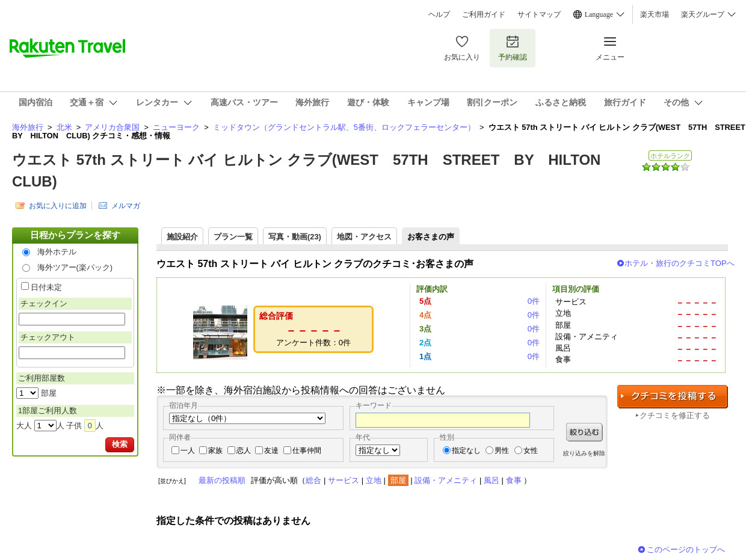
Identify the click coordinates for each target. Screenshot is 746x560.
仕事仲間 (307, 451)
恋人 (244, 451)
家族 (215, 451)
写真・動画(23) (295, 237)
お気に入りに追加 (58, 206)
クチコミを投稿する (673, 397)
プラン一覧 (233, 237)
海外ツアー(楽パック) (75, 267)
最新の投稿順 (222, 480)
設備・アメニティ (446, 480)
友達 (271, 451)
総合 (313, 480)
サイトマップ (539, 14)
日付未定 (46, 287)
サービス (344, 480)
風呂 (492, 480)
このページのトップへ (686, 549)
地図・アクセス (364, 237)
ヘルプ (439, 14)
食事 (514, 480)
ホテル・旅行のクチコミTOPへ (680, 263)
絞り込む (584, 432)
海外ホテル (57, 252)
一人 (188, 451)
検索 (120, 444)
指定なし (466, 451)
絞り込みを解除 (584, 453)
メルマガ (126, 206)
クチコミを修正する (675, 415)
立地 (374, 480)
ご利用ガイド (484, 14)
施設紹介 (182, 237)
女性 (531, 451)
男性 (502, 451)
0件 (534, 301)
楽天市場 (655, 14)
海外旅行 (28, 127)
